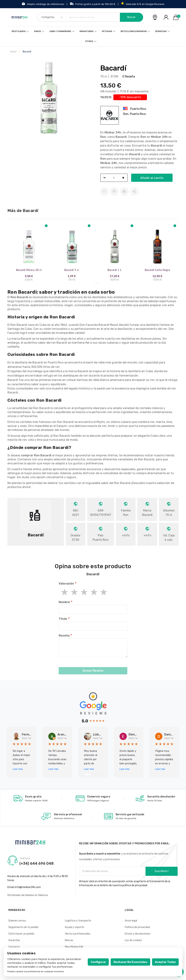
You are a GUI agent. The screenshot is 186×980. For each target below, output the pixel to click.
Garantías (14, 940)
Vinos (39, 31)
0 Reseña (129, 76)
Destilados (20, 31)
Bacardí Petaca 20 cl (29, 270)
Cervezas (159, 31)
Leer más (18, 769)
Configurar (98, 962)
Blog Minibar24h (74, 947)
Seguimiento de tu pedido (23, 927)
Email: (11, 887)
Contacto (14, 947)
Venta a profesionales (78, 934)
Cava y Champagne (61, 31)
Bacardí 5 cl (72, 270)
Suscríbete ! (162, 871)
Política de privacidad (137, 927)
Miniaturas (86, 31)
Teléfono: (25, 859)
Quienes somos (17, 921)
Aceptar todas (165, 962)
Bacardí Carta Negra (157, 270)
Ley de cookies (133, 940)
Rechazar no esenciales (130, 962)
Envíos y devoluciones (138, 934)
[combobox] (90, 17)
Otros (89, 41)
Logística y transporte (78, 921)
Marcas (69, 940)
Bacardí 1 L (115, 270)
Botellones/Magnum (132, 31)
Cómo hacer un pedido (21, 934)
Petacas (106, 31)
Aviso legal (131, 921)
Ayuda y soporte (74, 927)
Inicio (14, 51)
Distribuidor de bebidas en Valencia (28, 895)
